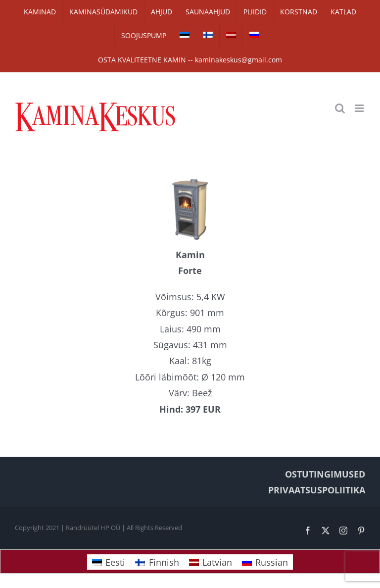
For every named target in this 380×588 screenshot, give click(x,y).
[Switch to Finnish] (208, 36)
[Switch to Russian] (254, 36)
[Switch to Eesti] (109, 562)
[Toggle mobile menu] (360, 108)
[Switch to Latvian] (231, 36)
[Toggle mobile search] (340, 108)
